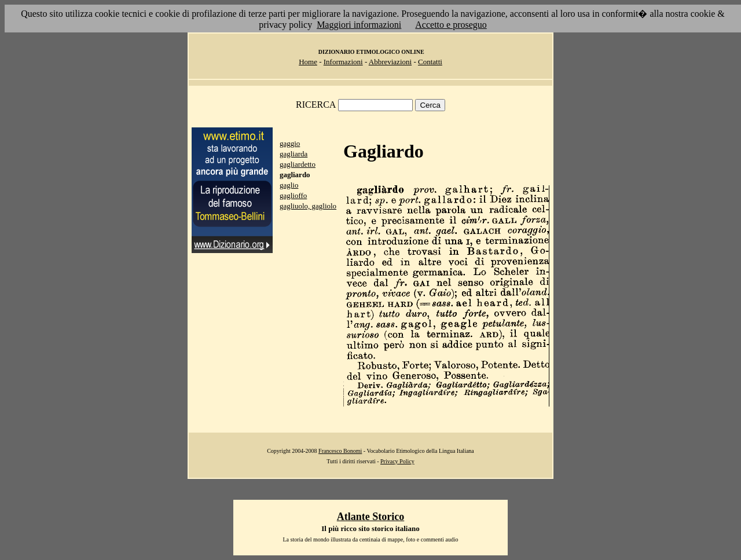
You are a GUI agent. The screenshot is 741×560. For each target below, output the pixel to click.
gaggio (290, 143)
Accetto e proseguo (451, 25)
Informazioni (343, 62)
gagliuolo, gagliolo (308, 206)
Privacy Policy (397, 461)
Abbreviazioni (390, 62)
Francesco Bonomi (340, 451)
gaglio (289, 185)
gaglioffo (293, 195)
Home (308, 62)
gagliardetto (298, 164)
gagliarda (294, 154)
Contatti (430, 62)
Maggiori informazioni (359, 25)
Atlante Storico (370, 517)
